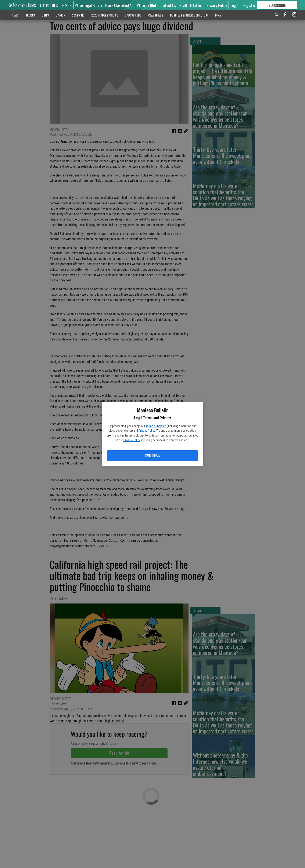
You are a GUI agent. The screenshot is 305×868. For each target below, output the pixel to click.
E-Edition (197, 5)
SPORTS (30, 15)
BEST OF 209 (62, 5)
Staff (183, 5)
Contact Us (168, 5)
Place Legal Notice (88, 5)
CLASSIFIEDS (156, 15)
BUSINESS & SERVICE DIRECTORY (189, 15)
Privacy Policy (147, 431)
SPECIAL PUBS (133, 15)
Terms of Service (156, 426)
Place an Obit (147, 5)
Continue (152, 455)
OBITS (45, 15)
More (221, 15)
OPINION (60, 15)
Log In (235, 5)
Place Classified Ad (119, 5)
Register (249, 5)
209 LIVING (78, 15)
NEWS (15, 15)
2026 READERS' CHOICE (105, 15)
